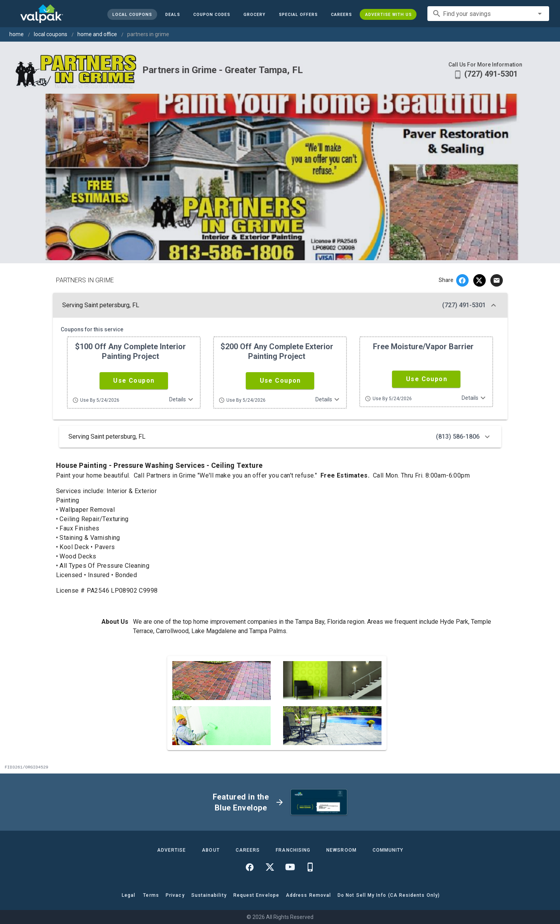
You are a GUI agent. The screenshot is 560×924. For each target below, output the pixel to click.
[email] (497, 280)
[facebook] (462, 280)
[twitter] (479, 280)
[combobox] (488, 14)
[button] (298, 14)
